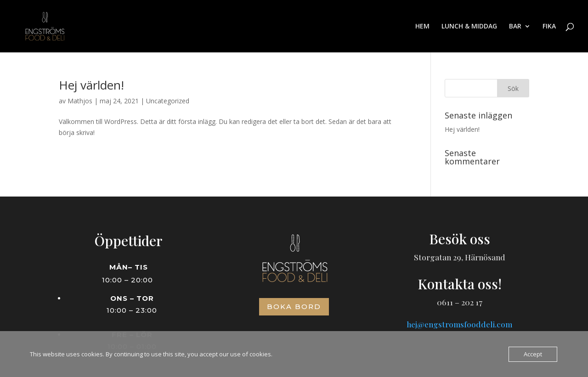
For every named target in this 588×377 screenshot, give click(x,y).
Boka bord (294, 307)
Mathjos (80, 101)
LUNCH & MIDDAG (469, 27)
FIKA (549, 27)
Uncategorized (168, 101)
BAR (515, 27)
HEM (422, 27)
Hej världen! (91, 85)
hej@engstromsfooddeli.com (459, 324)
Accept (533, 354)
